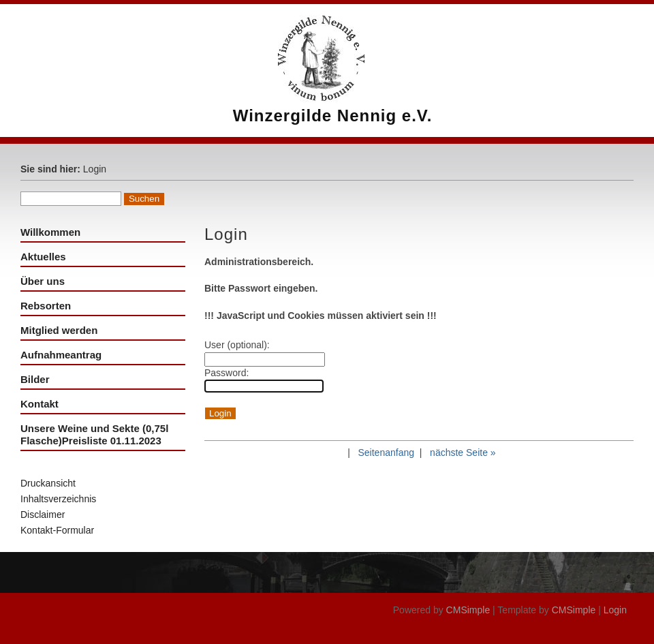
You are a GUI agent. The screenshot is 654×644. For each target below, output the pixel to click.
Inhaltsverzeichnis (58, 499)
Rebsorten (46, 306)
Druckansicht (48, 483)
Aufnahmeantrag (61, 355)
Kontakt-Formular (57, 530)
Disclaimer (43, 515)
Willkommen (50, 232)
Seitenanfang (386, 453)
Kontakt (40, 404)
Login (615, 610)
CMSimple (468, 610)
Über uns (43, 281)
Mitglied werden (59, 330)
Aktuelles (43, 257)
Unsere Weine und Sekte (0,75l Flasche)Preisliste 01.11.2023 (94, 434)
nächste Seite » (463, 453)
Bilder (35, 379)
